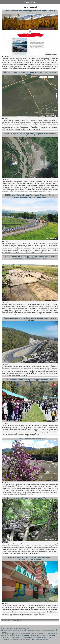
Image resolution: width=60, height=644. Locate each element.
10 (20, 620)
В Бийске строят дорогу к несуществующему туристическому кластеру (30, 73)
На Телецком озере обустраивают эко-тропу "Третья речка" (30, 498)
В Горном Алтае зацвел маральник (30, 439)
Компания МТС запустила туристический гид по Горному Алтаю (30, 12)
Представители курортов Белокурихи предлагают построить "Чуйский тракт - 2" (30, 319)
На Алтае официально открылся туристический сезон (30, 380)
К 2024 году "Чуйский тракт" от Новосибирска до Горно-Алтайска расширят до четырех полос (30, 196)
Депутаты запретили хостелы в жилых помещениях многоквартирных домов (30, 558)
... (22, 620)
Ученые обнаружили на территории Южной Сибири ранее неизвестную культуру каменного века (30, 258)
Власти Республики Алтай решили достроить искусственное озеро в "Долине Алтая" (30, 135)
